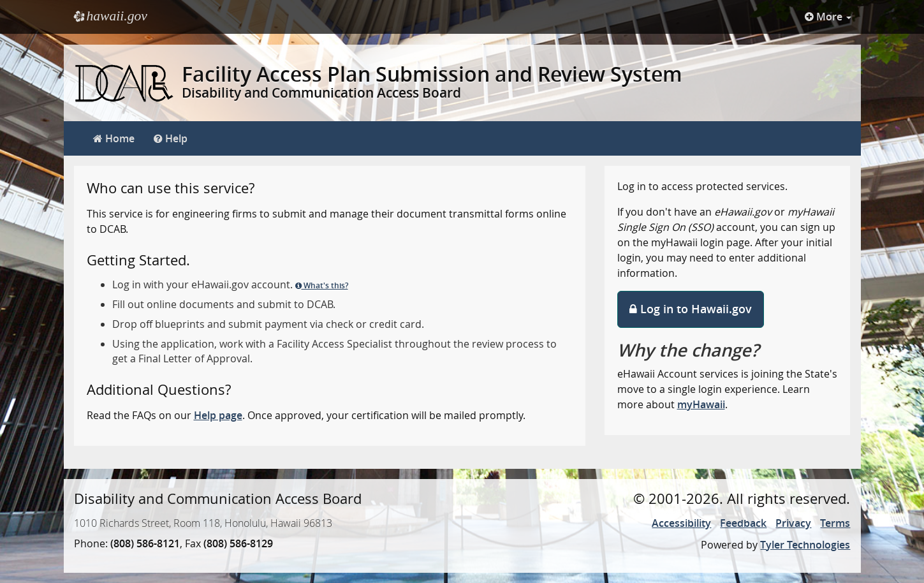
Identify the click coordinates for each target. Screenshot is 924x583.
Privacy (793, 523)
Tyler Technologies (805, 545)
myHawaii (701, 404)
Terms (835, 523)
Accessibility (681, 523)
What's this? (322, 285)
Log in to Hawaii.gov (691, 309)
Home (114, 138)
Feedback (743, 523)
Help (171, 138)
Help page (218, 415)
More (828, 17)
